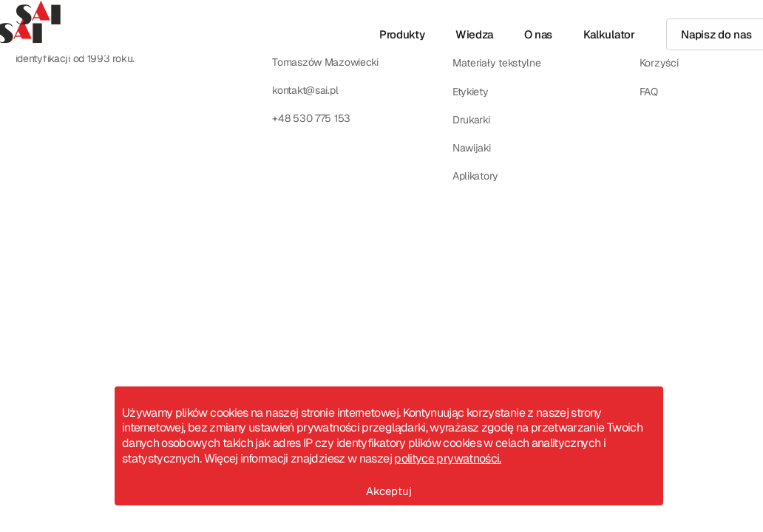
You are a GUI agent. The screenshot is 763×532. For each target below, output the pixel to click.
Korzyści (659, 63)
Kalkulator (609, 34)
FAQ (649, 92)
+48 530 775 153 (311, 118)
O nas (539, 34)
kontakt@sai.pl (305, 90)
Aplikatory (475, 176)
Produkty (402, 34)
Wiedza (474, 34)
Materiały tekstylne (497, 63)
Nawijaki (472, 148)
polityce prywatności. (448, 458)
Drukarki (471, 120)
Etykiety (471, 92)
